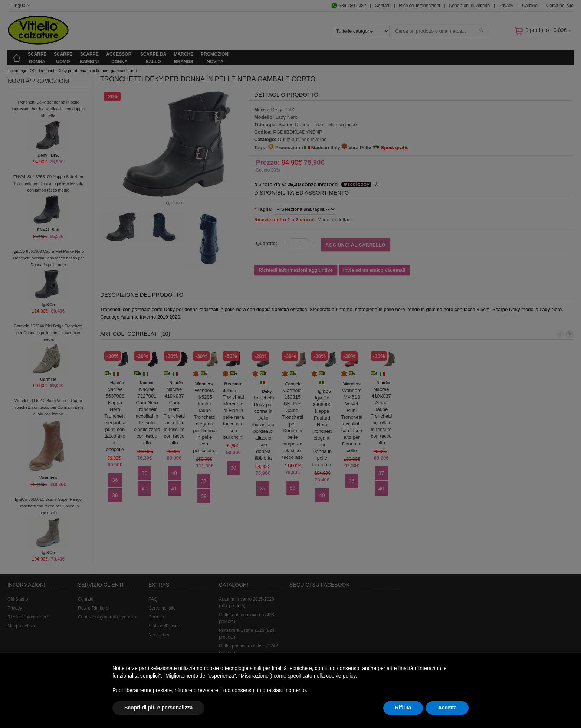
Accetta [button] (447, 708)
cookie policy (341, 676)
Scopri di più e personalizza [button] (158, 708)
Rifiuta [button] (403, 708)
